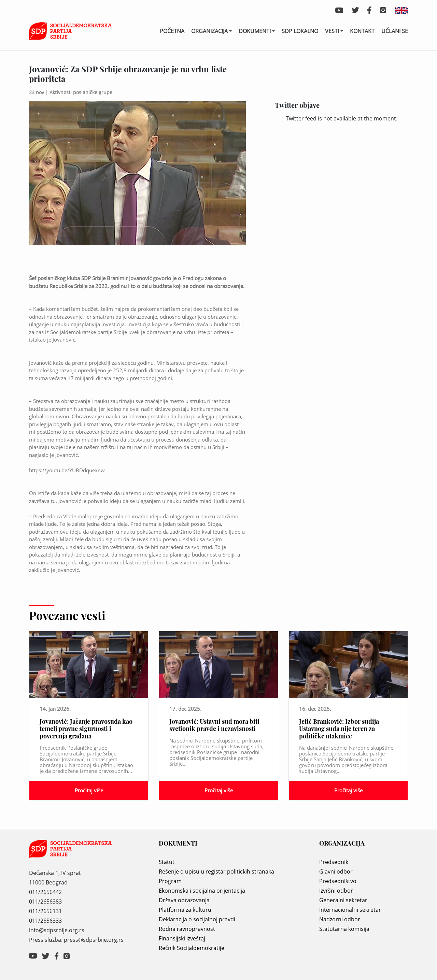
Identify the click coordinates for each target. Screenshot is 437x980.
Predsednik (334, 862)
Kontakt (362, 31)
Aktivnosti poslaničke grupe (81, 92)
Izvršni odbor (336, 891)
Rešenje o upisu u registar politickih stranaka (216, 871)
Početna (172, 31)
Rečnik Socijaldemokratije (192, 948)
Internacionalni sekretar (350, 910)
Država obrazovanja (184, 900)
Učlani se (395, 31)
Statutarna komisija (344, 929)
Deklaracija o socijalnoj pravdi (197, 919)
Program (170, 881)
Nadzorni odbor (340, 919)
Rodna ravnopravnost (187, 929)
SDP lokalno (300, 31)
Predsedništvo (338, 881)
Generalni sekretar (343, 900)
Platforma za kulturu (185, 910)
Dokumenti (255, 31)
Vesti (332, 31)
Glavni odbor (336, 871)
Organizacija (209, 31)
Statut (167, 862)
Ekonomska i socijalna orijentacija (202, 891)
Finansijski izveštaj (182, 938)
